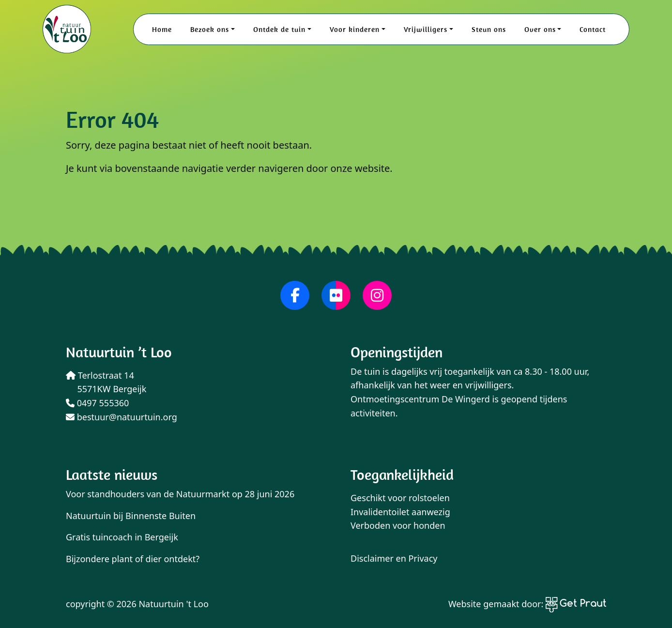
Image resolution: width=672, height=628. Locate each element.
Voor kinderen (355, 29)
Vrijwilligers (426, 29)
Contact (593, 29)
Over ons (540, 29)
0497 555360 (97, 403)
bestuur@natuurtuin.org (122, 417)
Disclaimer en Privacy (394, 558)
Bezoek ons (210, 29)
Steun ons (489, 29)
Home (162, 29)
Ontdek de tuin (279, 29)
